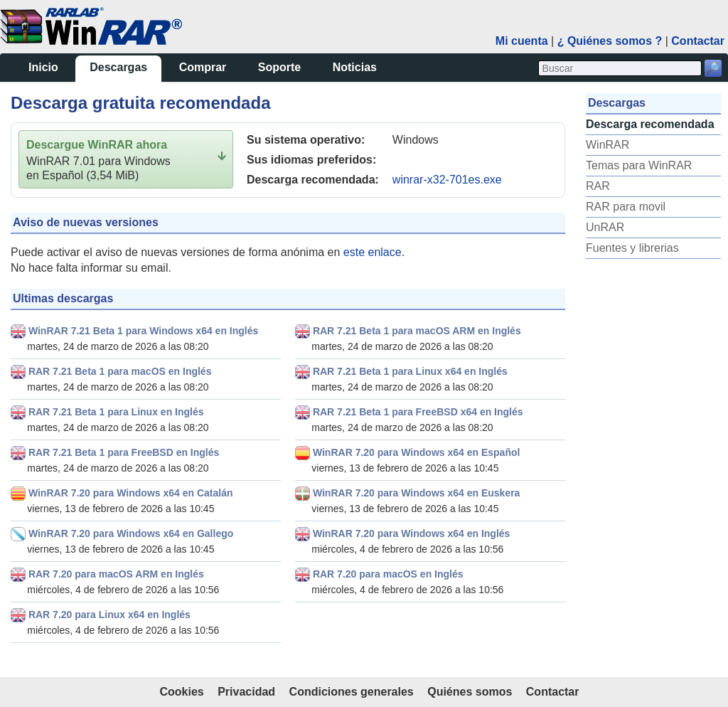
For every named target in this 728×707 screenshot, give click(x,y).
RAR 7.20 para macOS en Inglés (388, 574)
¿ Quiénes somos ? (610, 41)
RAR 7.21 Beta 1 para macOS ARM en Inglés (417, 331)
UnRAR (605, 227)
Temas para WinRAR (639, 165)
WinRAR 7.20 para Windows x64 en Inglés (411, 533)
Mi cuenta (522, 41)
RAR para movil (626, 207)
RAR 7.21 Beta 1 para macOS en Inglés (120, 371)
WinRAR (607, 145)
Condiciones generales (352, 692)
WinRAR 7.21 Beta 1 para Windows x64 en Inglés (143, 331)
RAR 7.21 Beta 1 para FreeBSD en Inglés (124, 452)
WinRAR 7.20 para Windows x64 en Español (416, 452)
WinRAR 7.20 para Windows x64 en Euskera (417, 493)
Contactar (698, 41)
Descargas (118, 67)
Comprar (203, 67)
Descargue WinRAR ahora (97, 145)
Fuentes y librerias (632, 248)
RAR (598, 186)
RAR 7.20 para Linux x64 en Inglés (109, 615)
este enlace (373, 252)
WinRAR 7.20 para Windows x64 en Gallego (131, 533)
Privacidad (246, 692)
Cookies (181, 692)
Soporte (279, 67)
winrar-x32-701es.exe (447, 180)
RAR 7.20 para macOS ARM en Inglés (116, 574)
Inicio (43, 67)
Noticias (355, 67)
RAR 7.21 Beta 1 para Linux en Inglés (116, 412)
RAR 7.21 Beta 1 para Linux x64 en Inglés (410, 371)
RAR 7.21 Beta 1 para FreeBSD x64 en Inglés (418, 412)
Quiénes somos (470, 692)
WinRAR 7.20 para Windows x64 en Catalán (131, 493)
